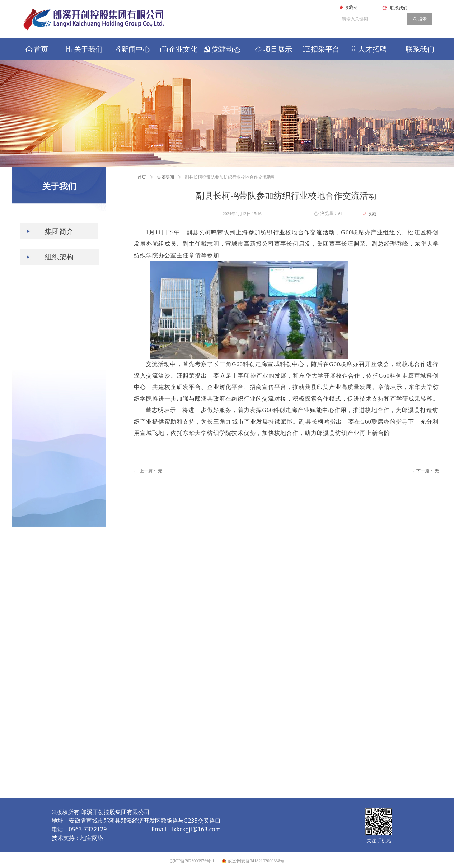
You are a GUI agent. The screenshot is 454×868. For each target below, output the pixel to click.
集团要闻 (165, 177)
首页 (142, 177)
